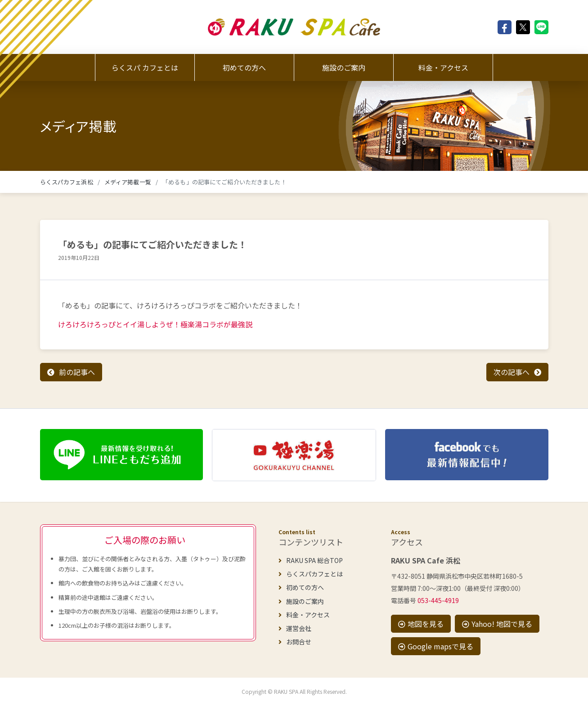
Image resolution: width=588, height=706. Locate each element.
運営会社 (295, 628)
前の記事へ (77, 372)
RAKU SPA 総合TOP (311, 560)
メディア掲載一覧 (128, 182)
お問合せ (295, 642)
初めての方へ (244, 67)
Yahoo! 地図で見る (497, 624)
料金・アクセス (443, 67)
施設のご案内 (344, 67)
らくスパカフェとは (311, 574)
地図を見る (421, 624)
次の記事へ (512, 372)
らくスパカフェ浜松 (67, 182)
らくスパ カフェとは (145, 67)
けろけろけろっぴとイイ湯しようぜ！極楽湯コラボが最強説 (155, 324)
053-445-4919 (438, 600)
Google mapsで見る (436, 646)
